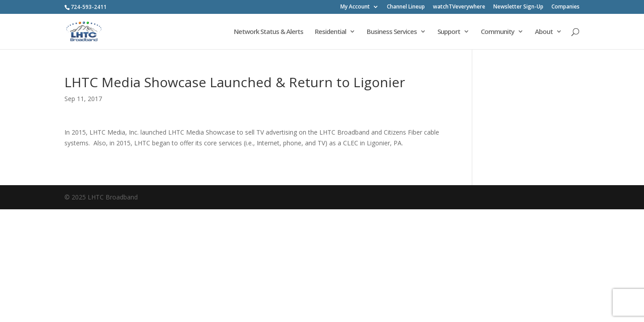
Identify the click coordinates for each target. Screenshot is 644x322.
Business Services (392, 32)
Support (449, 32)
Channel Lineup (406, 7)
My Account (355, 7)
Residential (330, 32)
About (544, 32)
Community (498, 32)
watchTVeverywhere (459, 7)
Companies (566, 7)
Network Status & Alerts (269, 32)
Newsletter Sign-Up (518, 7)
